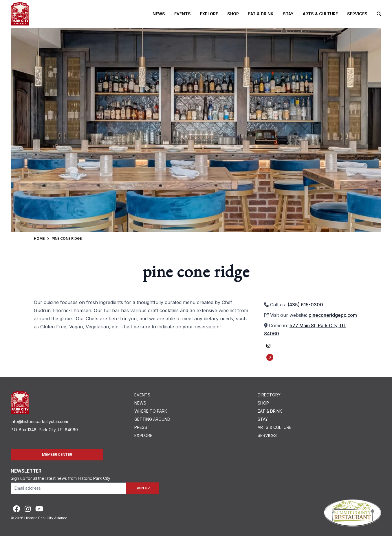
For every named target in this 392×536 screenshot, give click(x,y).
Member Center (57, 454)
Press (141, 427)
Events (183, 14)
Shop (233, 14)
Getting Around (152, 419)
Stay (288, 14)
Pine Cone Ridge (67, 238)
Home (39, 238)
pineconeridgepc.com (333, 315)
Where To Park (151, 411)
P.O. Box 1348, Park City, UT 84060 (44, 430)
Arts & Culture (320, 14)
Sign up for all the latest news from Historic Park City (61, 478)
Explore (209, 14)
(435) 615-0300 (305, 305)
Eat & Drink (261, 14)
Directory (269, 395)
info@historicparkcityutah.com (39, 421)
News (159, 14)
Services (357, 14)
